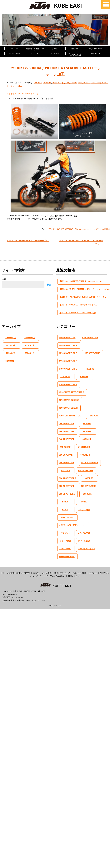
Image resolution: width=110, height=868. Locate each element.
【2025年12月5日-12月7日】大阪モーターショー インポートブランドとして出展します (76, 289)
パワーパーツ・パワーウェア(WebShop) (75, 53)
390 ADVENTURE (67, 426)
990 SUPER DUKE (67, 490)
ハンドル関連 (85, 530)
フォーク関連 (66, 538)
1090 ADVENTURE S (93, 346)
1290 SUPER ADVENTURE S (72, 386)
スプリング (66, 530)
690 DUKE (87, 434)
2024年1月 (30, 354)
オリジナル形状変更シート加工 (74, 522)
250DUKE (47, 82)
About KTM (55, 53)
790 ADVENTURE (67, 458)
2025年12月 (12, 338)
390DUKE (56, 82)
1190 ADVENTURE (68, 354)
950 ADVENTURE (67, 482)
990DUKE (87, 490)
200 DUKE (95, 410)
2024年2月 (12, 354)
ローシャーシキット (99, 82)
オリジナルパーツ (96, 49)
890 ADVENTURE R (68, 474)
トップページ (14, 49)
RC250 (85, 498)
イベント (35, 53)
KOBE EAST (55, 5)
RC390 (66, 506)
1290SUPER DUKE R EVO (71, 410)
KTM (76, 229)
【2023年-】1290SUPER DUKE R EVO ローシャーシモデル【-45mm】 (76, 297)
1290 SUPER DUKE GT (70, 394)
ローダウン (97, 229)
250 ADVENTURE (67, 418)
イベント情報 (85, 506)
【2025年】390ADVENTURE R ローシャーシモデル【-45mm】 (76, 281)
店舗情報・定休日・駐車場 (35, 49)
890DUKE (89, 474)
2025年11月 (30, 338)
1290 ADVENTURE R (69, 378)
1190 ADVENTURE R (91, 354)
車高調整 (106, 229)
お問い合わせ (96, 53)
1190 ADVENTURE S (69, 362)
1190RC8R (66, 370)
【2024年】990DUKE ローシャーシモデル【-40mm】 (76, 305)
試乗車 (55, 49)
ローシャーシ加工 (14, 86)
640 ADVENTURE (67, 434)
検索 (4, 279)
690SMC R (85, 450)
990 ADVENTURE (88, 482)
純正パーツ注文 (14, 53)
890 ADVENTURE (86, 466)
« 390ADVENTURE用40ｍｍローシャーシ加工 (28, 240)
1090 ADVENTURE (90, 338)
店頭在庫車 (75, 49)
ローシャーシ (84, 82)
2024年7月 (30, 346)
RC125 (66, 498)
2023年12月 (12, 362)
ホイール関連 (85, 538)
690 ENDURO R (66, 450)
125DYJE (51, 229)
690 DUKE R (66, 442)
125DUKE (38, 82)
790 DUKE (66, 466)
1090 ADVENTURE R (69, 346)
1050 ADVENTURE (68, 338)
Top (2, 571)
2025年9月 (12, 346)
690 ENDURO (85, 442)
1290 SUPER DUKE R (69, 402)
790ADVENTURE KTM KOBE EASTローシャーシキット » (81, 242)
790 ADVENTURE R (89, 458)
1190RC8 (90, 362)
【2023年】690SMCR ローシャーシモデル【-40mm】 (76, 313)
